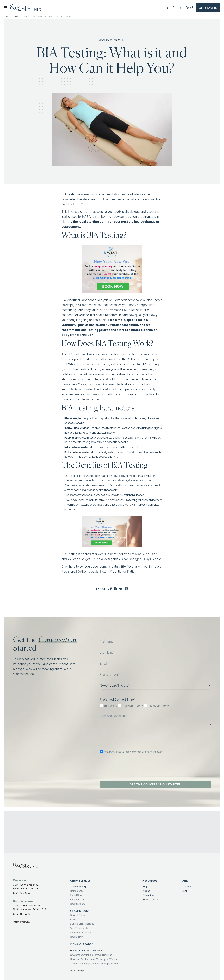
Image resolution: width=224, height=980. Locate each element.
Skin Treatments (79, 928)
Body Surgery (78, 904)
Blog (145, 886)
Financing (148, 895)
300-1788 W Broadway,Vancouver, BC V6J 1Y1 (26, 887)
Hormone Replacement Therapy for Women (94, 959)
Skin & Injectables (80, 911)
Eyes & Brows (78, 900)
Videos (146, 891)
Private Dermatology (82, 944)
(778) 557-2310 (22, 914)
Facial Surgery (78, 895)
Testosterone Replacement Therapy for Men (94, 964)
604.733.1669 (180, 8)
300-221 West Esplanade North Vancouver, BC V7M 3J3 (30, 907)
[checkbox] (155, 706)
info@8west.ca (21, 922)
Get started (208, 8)
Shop (185, 891)
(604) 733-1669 (22, 893)
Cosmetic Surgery (80, 886)
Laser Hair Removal (81, 932)
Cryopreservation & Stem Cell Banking (91, 955)
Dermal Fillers (78, 915)
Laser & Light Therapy (82, 924)
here (72, 566)
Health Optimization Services (86, 951)
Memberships (78, 970)
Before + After (150, 900)
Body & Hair (77, 937)
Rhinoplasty (77, 891)
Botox (73, 919)
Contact (186, 886)
